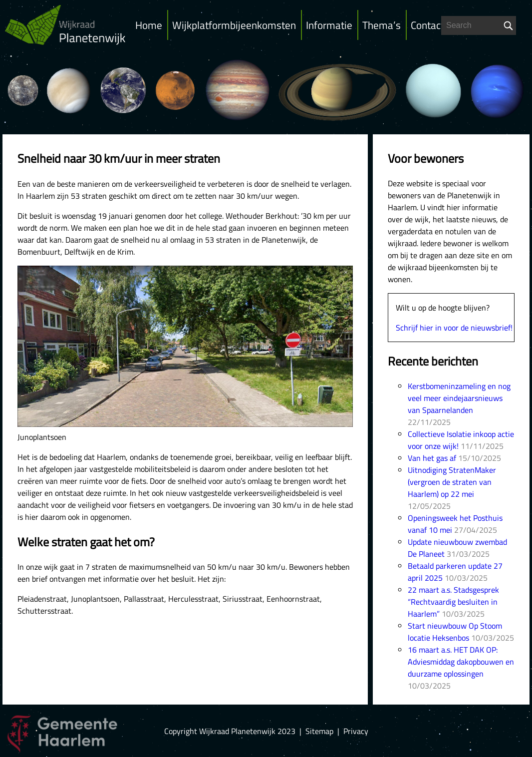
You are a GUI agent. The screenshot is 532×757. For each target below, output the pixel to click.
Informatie (329, 25)
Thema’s (382, 25)
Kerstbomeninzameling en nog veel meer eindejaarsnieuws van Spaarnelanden (459, 398)
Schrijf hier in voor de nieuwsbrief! (454, 328)
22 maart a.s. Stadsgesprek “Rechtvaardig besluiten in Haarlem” (453, 602)
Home (149, 25)
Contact (427, 25)
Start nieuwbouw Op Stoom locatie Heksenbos (455, 632)
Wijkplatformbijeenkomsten (234, 25)
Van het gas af (432, 458)
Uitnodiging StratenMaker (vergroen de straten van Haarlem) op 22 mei (452, 482)
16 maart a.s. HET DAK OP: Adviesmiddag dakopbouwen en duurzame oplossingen (461, 662)
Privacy (356, 731)
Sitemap (319, 731)
